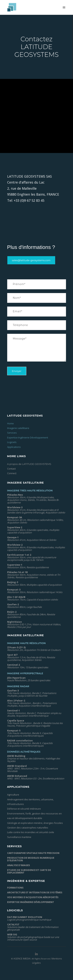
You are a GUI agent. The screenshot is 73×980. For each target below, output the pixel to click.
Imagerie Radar (18, 686)
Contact (11, 469)
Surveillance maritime (19, 837)
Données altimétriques (24, 752)
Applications (14, 447)
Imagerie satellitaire (18, 428)
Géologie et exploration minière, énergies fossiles (35, 823)
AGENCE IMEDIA (22, 959)
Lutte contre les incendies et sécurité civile (31, 832)
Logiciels (12, 442)
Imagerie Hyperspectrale (25, 673)
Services (12, 433)
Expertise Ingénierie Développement (28, 437)
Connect (12, 473)
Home (10, 423)
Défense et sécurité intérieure (24, 809)
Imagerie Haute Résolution (26, 643)
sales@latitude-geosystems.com (31, 260)
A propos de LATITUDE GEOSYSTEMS (29, 464)
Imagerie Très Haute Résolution (30, 490)
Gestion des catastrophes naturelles (28, 828)
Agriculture (13, 795)
